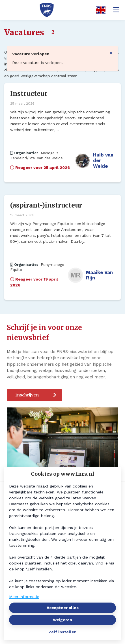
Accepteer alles (63, 608)
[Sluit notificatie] (111, 51)
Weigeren (62, 620)
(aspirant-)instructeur (46, 205)
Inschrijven (27, 395)
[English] (99, 10)
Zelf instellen (62, 632)
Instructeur (29, 94)
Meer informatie (24, 597)
